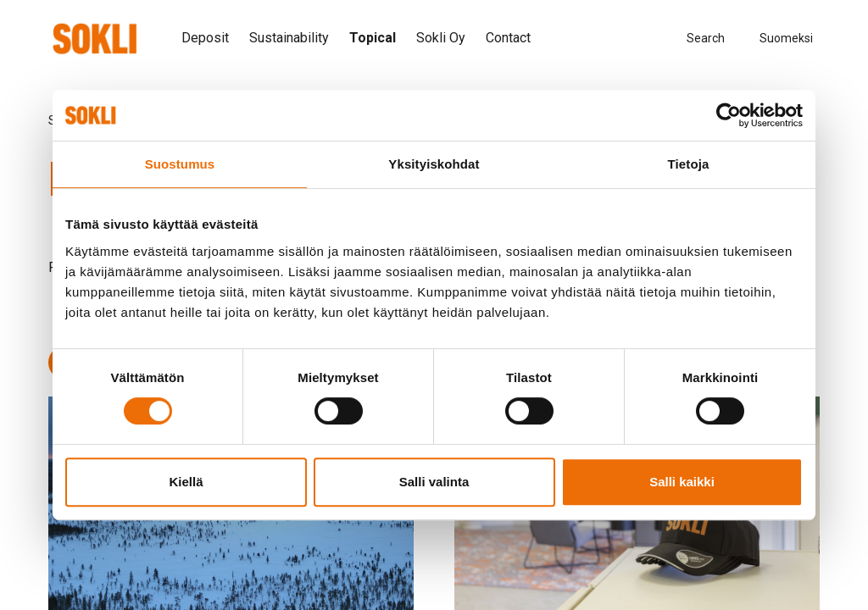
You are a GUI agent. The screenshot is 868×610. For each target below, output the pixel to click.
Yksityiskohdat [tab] (434, 164)
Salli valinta (434, 482)
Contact (508, 38)
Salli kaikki (682, 482)
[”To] (95, 39)
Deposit (205, 38)
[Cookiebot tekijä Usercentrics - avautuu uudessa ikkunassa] (729, 115)
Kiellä (186, 482)
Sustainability (289, 38)
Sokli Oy (441, 38)
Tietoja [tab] (689, 164)
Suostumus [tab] (180, 164)
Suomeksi (786, 38)
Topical (373, 38)
